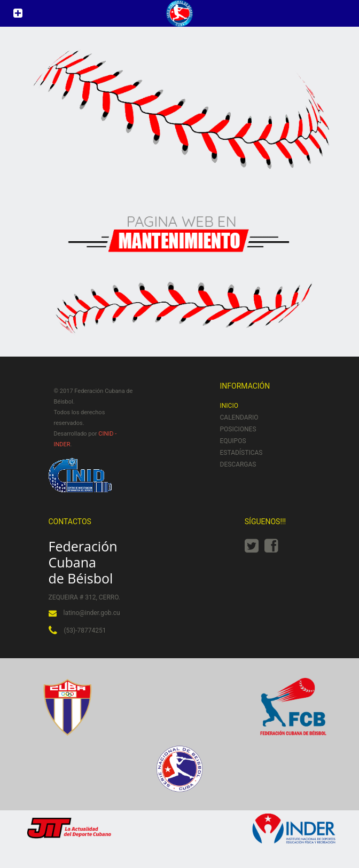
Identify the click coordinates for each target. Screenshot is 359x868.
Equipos (233, 441)
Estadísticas (241, 453)
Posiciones (238, 429)
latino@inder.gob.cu (92, 613)
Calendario (239, 417)
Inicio (229, 406)
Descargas (238, 464)
